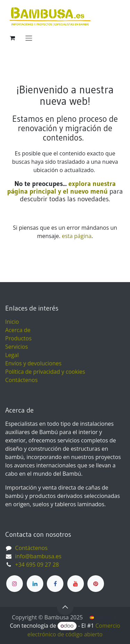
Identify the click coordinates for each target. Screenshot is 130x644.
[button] (65, 607)
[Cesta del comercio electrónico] (12, 38)
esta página (76, 236)
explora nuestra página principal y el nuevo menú (62, 187)
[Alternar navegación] (29, 38)
